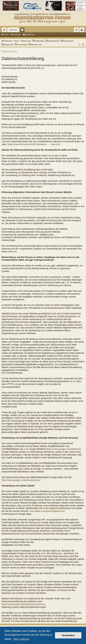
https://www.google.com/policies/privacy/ (21, 480)
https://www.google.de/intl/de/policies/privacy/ (23, 604)
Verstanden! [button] (68, 635)
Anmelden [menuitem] (77, 30)
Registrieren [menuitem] (82, 30)
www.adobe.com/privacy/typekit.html (47, 511)
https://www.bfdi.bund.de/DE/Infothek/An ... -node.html (34, 144)
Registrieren (30, 35)
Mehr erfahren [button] (21, 639)
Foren (23, 30)
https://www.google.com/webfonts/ (63, 449)
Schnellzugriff (5, 30)
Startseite (13, 30)
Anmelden (17, 35)
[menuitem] (83, 45)
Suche (6, 35)
